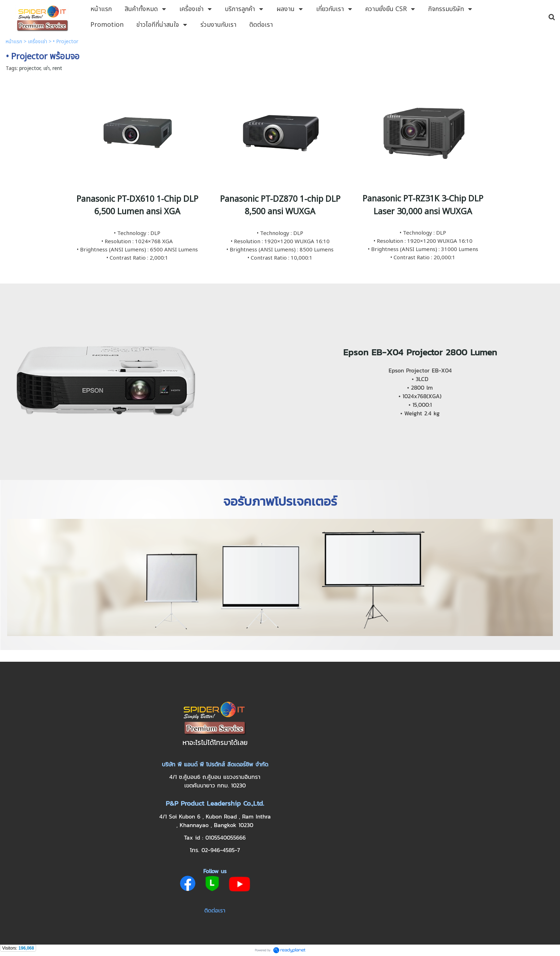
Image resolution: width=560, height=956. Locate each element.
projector (30, 68)
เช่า (46, 68)
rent (57, 68)
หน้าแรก (14, 42)
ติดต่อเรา (215, 910)
